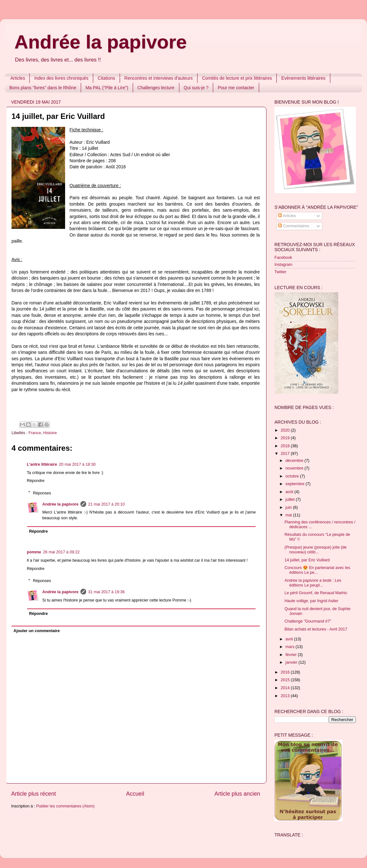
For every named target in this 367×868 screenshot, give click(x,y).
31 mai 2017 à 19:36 (106, 592)
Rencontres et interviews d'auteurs (159, 78)
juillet (291, 500)
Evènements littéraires (303, 78)
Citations (106, 78)
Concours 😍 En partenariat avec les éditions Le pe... (317, 570)
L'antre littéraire (42, 464)
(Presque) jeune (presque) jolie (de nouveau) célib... (315, 550)
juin (289, 507)
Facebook (283, 258)
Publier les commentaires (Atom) (65, 806)
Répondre (36, 481)
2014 (286, 688)
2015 (286, 680)
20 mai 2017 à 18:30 (77, 464)
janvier (292, 662)
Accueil (135, 794)
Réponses (42, 493)
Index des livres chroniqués (61, 78)
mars (291, 647)
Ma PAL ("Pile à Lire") (107, 88)
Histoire (50, 433)
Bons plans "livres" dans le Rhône (43, 88)
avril (290, 639)
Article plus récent (34, 794)
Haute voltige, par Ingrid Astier (311, 601)
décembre (295, 461)
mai (289, 515)
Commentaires (293, 226)
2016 (286, 672)
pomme (34, 552)
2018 (286, 446)
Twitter (280, 272)
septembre (296, 484)
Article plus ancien (237, 794)
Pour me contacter (236, 88)
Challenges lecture (156, 88)
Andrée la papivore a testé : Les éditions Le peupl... (313, 583)
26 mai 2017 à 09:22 (61, 552)
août (290, 492)
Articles (18, 78)
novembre (295, 468)
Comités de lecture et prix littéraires (237, 78)
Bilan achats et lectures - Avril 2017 (316, 629)
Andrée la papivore (101, 42)
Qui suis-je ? (196, 88)
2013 (286, 696)
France (35, 433)
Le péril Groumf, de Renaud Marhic (316, 593)
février (292, 655)
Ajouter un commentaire (37, 631)
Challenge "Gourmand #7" (308, 621)
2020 (286, 430)
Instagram (283, 265)
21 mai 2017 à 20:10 (106, 504)
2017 (286, 454)
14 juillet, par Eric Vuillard (307, 560)
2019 (286, 438)
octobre (293, 476)
